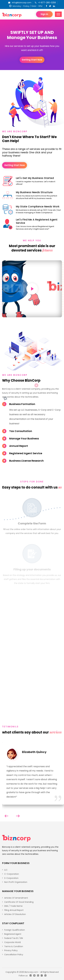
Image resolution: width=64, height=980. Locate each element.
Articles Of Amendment (16, 898)
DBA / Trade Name (13, 906)
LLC (6, 870)
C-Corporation (12, 874)
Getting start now (32, 60)
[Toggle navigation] (58, 14)
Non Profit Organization (16, 882)
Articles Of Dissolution (15, 914)
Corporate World (12, 942)
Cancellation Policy (14, 955)
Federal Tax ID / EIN (14, 938)
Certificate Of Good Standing (19, 902)
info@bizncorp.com (20, 3)
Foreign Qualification (15, 930)
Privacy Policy (11, 950)
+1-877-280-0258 (45, 3)
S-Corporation (11, 878)
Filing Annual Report (14, 910)
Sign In (44, 14)
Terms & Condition (14, 946)
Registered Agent (13, 934)
